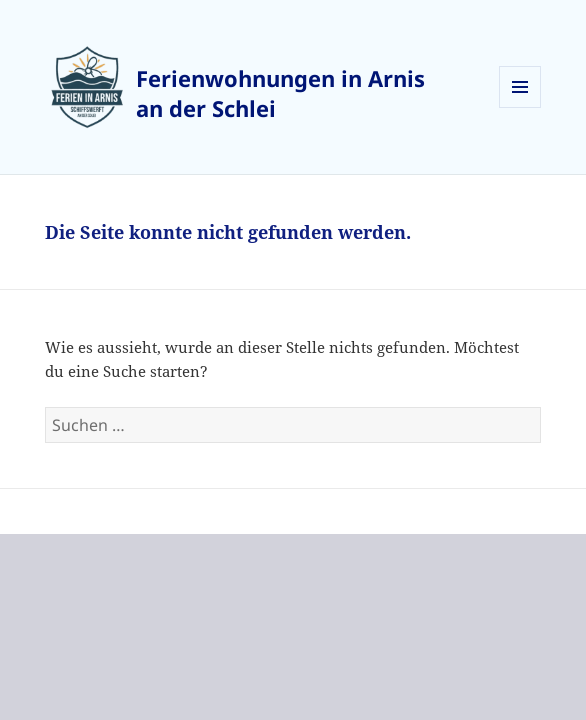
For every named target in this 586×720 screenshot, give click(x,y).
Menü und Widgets (520, 107)
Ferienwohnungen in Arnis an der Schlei (280, 93)
